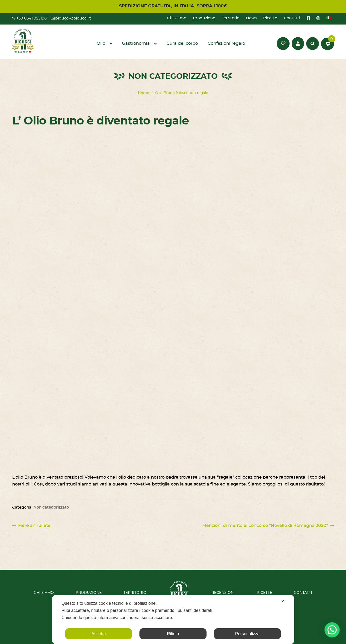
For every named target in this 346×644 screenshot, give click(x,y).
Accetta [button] (99, 634)
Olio (101, 44)
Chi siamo (177, 18)
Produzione (204, 18)
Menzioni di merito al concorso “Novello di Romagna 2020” (265, 526)
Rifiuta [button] (173, 634)
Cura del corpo (182, 44)
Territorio (231, 18)
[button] (333, 634)
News (251, 18)
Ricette (270, 18)
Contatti (292, 18)
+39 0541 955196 (32, 18)
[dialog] (173, 619)
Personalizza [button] (247, 634)
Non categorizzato (51, 507)
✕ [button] (283, 601)
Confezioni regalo (226, 44)
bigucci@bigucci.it (73, 18)
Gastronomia (136, 44)
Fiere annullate (34, 526)
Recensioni (223, 593)
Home (143, 93)
